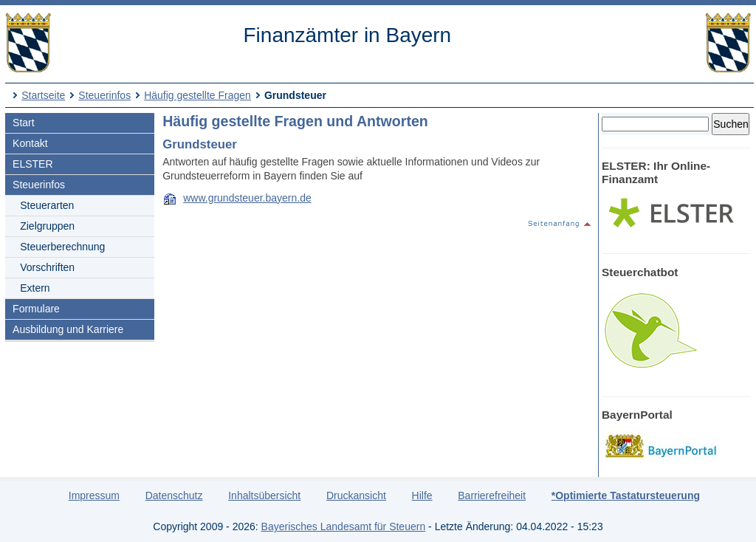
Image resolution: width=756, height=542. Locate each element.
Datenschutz (174, 495)
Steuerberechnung (62, 247)
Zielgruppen (47, 226)
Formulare (36, 309)
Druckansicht (356, 495)
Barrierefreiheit (492, 495)
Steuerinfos (104, 95)
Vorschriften (47, 267)
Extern (35, 288)
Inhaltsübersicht (264, 495)
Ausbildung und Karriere (68, 329)
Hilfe (422, 495)
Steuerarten (47, 205)
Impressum (94, 495)
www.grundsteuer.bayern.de (247, 198)
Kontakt (30, 143)
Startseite (43, 95)
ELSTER (32, 164)
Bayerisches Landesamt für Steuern (344, 526)
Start (24, 123)
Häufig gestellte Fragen (197, 95)
